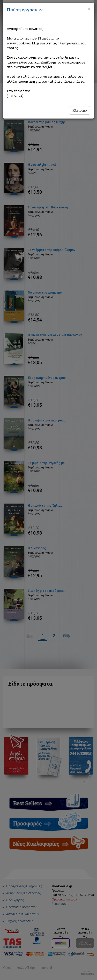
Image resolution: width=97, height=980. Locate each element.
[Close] (89, 9)
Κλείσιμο (80, 110)
